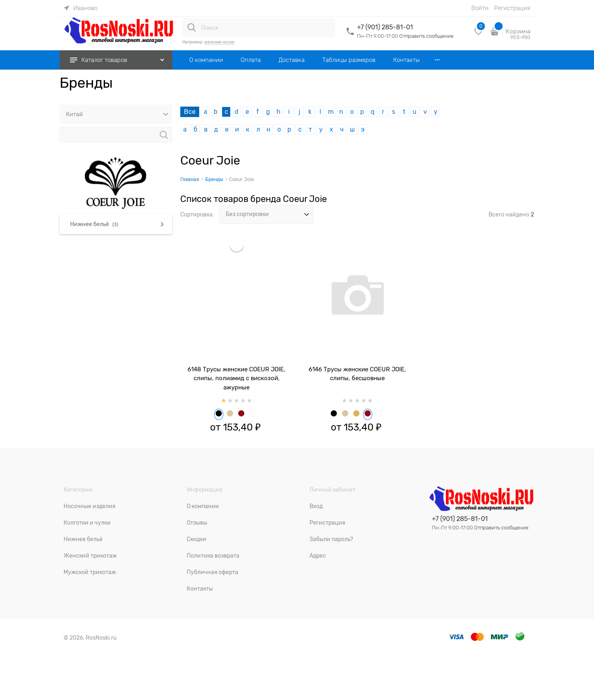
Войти (480, 8)
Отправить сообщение (426, 36)
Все (190, 112)
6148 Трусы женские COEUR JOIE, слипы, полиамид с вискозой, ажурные (236, 378)
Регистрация (512, 8)
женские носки (219, 42)
